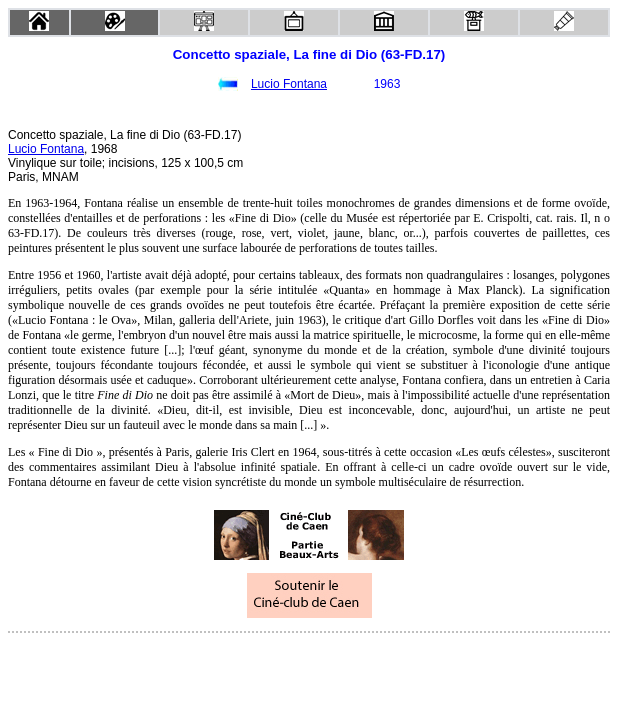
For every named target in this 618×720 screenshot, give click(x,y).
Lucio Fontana (289, 84)
